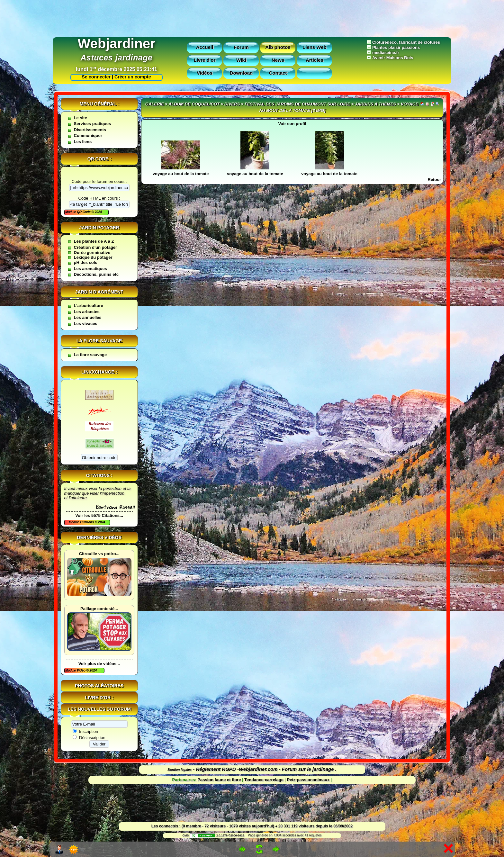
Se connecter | (96, 77)
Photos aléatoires (99, 686)
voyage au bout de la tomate (181, 174)
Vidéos (205, 73)
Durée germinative (92, 253)
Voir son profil (292, 124)
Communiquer (88, 135)
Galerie (155, 104)
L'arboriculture (89, 306)
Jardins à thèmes (375, 104)
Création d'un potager (96, 247)
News (278, 60)
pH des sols (86, 262)
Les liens (83, 142)
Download (241, 73)
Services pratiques (93, 124)
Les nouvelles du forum (99, 709)
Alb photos (278, 47)
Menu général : (99, 104)
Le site (81, 118)
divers (232, 104)
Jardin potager (99, 228)
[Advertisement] (252, 17)
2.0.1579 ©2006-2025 (217, 835)
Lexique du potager (93, 257)
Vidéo (82, 670)
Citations (87, 522)
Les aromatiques (90, 269)
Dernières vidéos (99, 537)
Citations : (99, 475)
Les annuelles (88, 317)
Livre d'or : (99, 698)
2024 (98, 212)
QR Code (84, 212)
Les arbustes (87, 312)
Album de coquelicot (194, 104)
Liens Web (315, 47)
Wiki (241, 60)
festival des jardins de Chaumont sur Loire (297, 104)
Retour (435, 180)
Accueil (205, 47)
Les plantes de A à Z (94, 241)
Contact (278, 73)
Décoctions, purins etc (96, 274)
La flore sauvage (99, 341)
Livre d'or (205, 60)
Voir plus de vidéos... (99, 664)
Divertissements (90, 130)
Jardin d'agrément (99, 292)
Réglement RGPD (216, 769)
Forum (241, 47)
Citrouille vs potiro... (99, 554)
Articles (315, 60)
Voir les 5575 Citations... (99, 515)
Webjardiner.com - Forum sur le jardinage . (288, 769)
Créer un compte (133, 77)
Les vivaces (86, 324)
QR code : (99, 159)
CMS (185, 835)
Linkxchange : (99, 372)
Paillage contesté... (99, 609)
